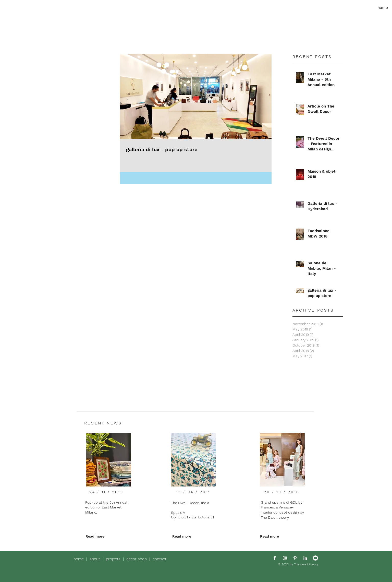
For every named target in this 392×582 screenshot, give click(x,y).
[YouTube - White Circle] (315, 558)
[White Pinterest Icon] (295, 558)
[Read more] (95, 536)
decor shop (137, 559)
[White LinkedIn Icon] (305, 558)
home (80, 559)
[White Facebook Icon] (275, 558)
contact (160, 559)
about (96, 559)
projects (114, 559)
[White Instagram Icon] (285, 558)
